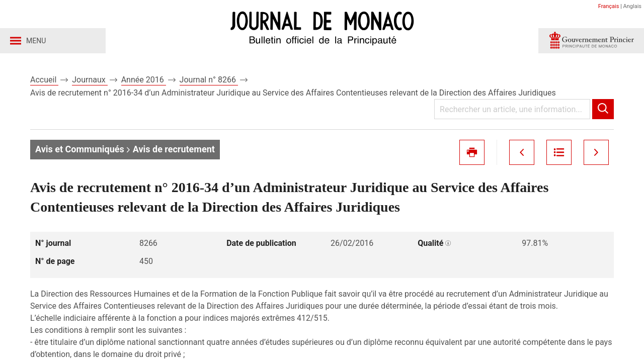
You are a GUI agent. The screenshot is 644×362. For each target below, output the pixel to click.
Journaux (90, 80)
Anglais (632, 6)
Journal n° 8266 (209, 80)
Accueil (44, 80)
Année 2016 (144, 80)
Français (609, 6)
